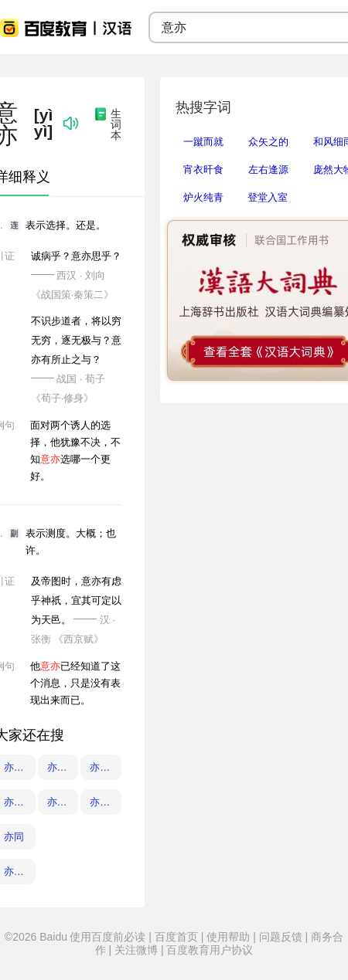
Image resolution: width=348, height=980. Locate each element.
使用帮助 (228, 937)
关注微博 (136, 950)
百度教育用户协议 (209, 950)
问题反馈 (281, 937)
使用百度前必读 (109, 937)
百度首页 (176, 937)
